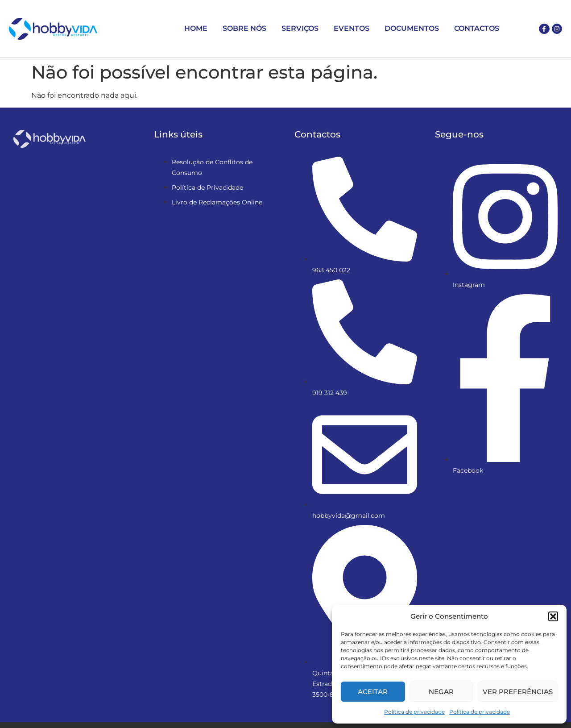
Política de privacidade (414, 712)
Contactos (477, 28)
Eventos (352, 28)
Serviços (300, 28)
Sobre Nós (244, 28)
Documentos (412, 28)
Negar (441, 692)
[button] (553, 616)
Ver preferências (518, 692)
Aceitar (373, 692)
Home (196, 28)
